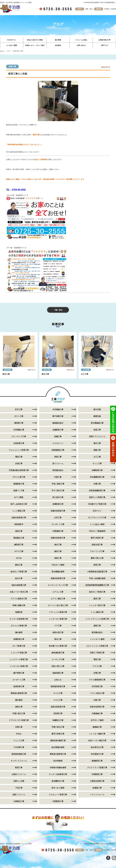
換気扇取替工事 (58, 653)
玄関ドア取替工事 (97, 653)
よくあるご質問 (12, 45)
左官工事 (58, 518)
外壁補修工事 (58, 531)
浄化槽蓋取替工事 (97, 477)
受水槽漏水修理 (58, 572)
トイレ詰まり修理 (97, 524)
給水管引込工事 (97, 747)
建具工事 (58, 551)
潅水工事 (58, 545)
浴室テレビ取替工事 (97, 497)
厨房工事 (97, 565)
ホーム (2, 51)
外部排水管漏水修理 (58, 768)
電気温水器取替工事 (58, 754)
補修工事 (97, 450)
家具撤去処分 (58, 470)
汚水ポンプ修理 (58, 565)
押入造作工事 (58, 497)
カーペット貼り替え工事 (58, 605)
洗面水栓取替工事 (58, 707)
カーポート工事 (58, 524)
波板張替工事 (58, 673)
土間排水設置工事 (97, 781)
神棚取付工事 (58, 720)
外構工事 (97, 484)
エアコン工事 (58, 592)
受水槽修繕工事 (97, 423)
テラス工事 (97, 666)
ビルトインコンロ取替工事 (97, 646)
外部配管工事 (97, 774)
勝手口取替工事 (97, 538)
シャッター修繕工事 (97, 734)
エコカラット (58, 443)
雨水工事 (58, 639)
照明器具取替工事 (58, 686)
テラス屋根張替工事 (97, 680)
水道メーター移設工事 (97, 740)
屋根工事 (97, 626)
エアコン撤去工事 (58, 599)
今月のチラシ (12, 40)
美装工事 (58, 457)
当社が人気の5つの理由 (35, 40)
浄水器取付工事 (97, 754)
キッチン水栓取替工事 (58, 774)
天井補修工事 (58, 409)
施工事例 (58, 40)
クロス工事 (58, 700)
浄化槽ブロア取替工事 (97, 504)
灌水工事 (97, 443)
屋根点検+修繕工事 (58, 740)
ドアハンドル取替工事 (58, 612)
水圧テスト (97, 511)
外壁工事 (58, 477)
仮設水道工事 (97, 545)
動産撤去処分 (58, 423)
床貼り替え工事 (58, 666)
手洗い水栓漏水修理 (97, 578)
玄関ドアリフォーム (97, 436)
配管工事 (12, 67)
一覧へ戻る (58, 310)
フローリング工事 (97, 551)
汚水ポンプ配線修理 (97, 531)
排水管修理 (58, 761)
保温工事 (97, 430)
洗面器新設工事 (58, 450)
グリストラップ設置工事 (97, 768)
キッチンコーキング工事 (58, 585)
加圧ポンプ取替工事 (97, 592)
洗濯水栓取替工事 (58, 511)
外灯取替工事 (97, 686)
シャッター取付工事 (97, 605)
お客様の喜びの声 (104, 40)
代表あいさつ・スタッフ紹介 (35, 45)
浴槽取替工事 (97, 470)
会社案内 (58, 45)
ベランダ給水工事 (97, 693)
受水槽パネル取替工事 (58, 646)
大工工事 (86, 370)
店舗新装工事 (58, 430)
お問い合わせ (81, 45)
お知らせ (58, 680)
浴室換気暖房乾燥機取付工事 (97, 585)
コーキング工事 (58, 659)
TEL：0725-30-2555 (16, 190)
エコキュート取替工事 (58, 795)
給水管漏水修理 (58, 747)
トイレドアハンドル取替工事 (97, 619)
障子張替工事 (58, 416)
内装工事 (97, 700)
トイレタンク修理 (97, 639)
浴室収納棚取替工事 (97, 491)
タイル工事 (58, 693)
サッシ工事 (97, 463)
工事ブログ (104, 45)
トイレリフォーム (97, 795)
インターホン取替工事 (58, 619)
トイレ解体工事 (97, 612)
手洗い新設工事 (58, 484)
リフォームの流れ (81, 40)
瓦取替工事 (58, 713)
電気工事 (97, 659)
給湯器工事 (97, 788)
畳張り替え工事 (97, 558)
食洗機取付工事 (58, 781)
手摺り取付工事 (58, 727)
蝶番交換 (97, 416)
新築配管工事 (97, 761)
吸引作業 (97, 409)
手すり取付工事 (58, 491)
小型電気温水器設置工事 (97, 572)
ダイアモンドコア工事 (97, 518)
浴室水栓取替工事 (97, 707)
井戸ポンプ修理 (97, 720)
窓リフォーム (58, 463)
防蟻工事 (58, 436)
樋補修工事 (97, 727)
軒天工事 (8, 370)
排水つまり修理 (58, 788)
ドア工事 (58, 626)
